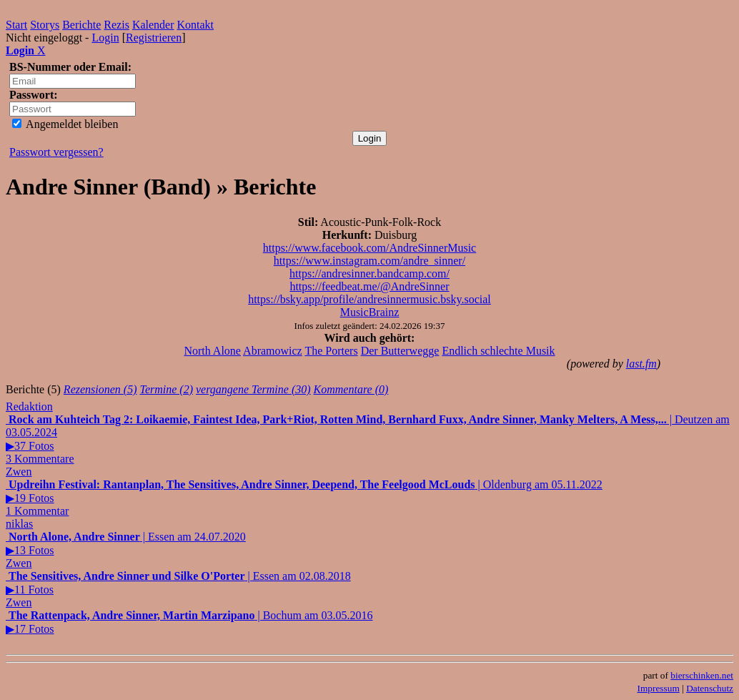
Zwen (19, 472)
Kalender (153, 25)
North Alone (212, 351)
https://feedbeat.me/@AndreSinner (369, 286)
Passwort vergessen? (56, 152)
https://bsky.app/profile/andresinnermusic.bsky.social (369, 299)
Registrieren (154, 38)
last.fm (641, 364)
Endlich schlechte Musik (498, 351)
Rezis (116, 25)
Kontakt (196, 25)
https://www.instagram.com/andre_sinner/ (369, 261)
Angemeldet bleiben (65, 124)
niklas (19, 524)
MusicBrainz (370, 312)
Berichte (81, 25)
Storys (45, 25)
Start (16, 25)
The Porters (331, 351)
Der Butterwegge (400, 351)
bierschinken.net (702, 675)
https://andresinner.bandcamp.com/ (369, 273)
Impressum (659, 688)
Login (105, 38)
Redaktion (29, 406)
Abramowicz (273, 351)
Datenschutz (710, 688)
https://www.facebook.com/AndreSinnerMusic (369, 248)
